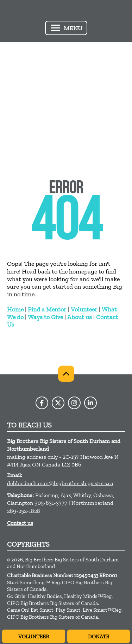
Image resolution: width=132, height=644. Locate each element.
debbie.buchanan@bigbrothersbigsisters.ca (60, 483)
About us (80, 317)
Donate (99, 637)
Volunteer (84, 309)
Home (15, 309)
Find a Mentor (47, 309)
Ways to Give (45, 317)
